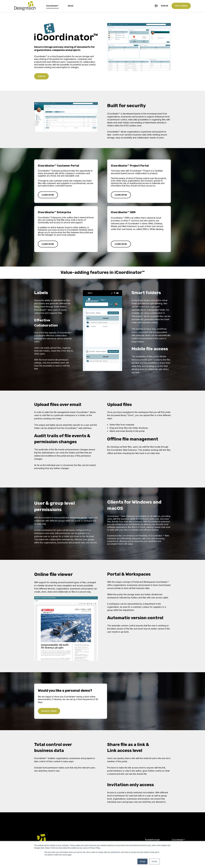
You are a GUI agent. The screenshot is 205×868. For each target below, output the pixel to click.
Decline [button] (154, 861)
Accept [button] (142, 861)
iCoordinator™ (178, 840)
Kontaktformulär (153, 840)
